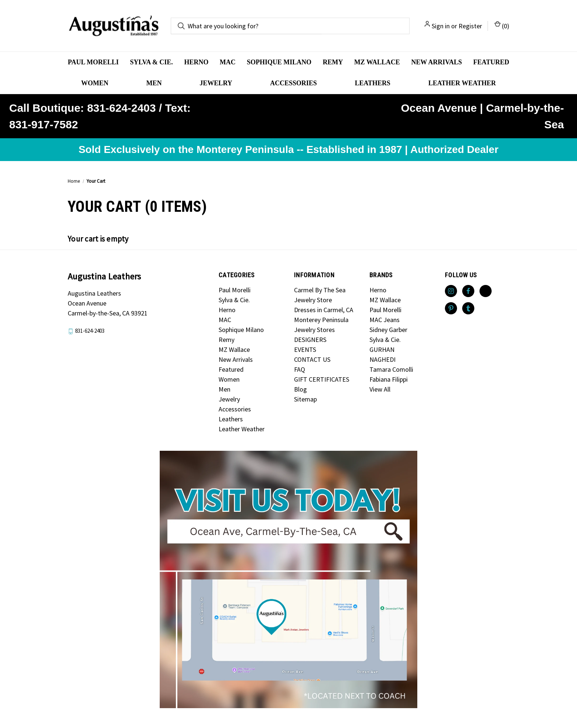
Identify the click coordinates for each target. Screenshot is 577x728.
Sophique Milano (279, 62)
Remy (333, 62)
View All (380, 389)
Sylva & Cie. (151, 62)
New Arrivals (436, 62)
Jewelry (216, 83)
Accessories (293, 83)
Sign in (441, 26)
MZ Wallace (377, 62)
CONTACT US (312, 359)
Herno (196, 62)
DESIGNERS (310, 340)
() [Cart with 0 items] (502, 26)
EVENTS (305, 349)
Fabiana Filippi (389, 379)
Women (95, 83)
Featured (491, 62)
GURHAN (382, 349)
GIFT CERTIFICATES (322, 379)
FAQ (300, 369)
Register (470, 26)
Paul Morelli (93, 62)
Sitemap (305, 399)
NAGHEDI (383, 359)
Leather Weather (462, 83)
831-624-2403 (90, 331)
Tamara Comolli (391, 369)
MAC (228, 62)
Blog (300, 389)
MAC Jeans (385, 320)
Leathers (373, 83)
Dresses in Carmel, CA (324, 310)
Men (154, 83)
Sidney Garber (388, 330)
